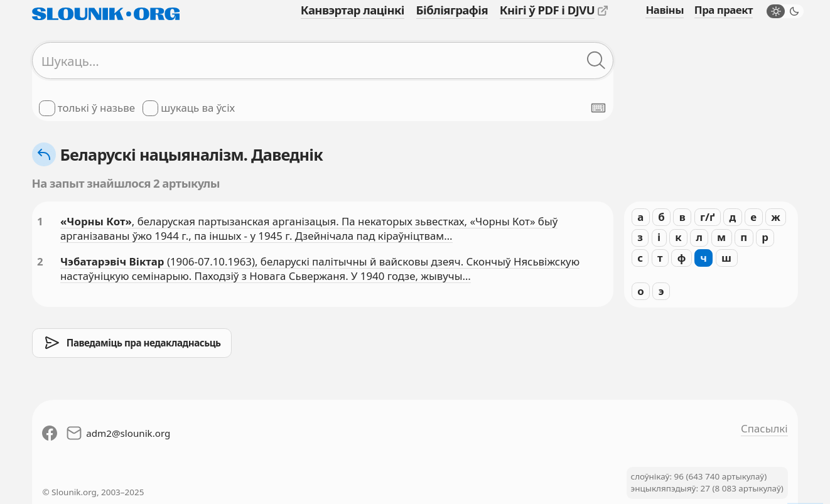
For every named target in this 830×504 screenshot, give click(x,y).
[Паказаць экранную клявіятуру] (598, 108)
